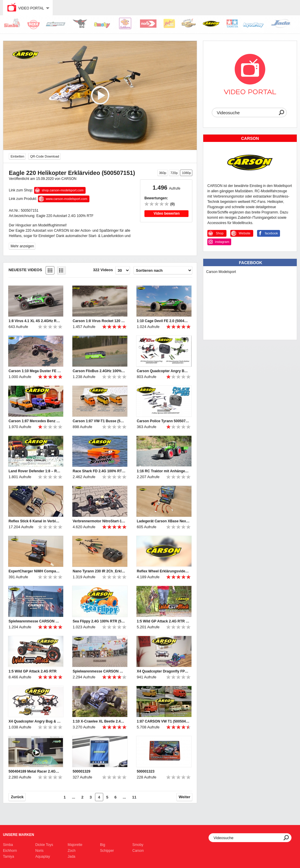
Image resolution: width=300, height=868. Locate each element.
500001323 (146, 771)
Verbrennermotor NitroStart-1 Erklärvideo (99, 521)
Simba (8, 845)
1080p (186, 173)
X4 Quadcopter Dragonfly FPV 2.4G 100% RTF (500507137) (163, 671)
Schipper (107, 851)
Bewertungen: (156, 198)
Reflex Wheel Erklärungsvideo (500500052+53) (163, 571)
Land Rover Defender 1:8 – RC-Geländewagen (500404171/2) (35, 471)
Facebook (250, 263)
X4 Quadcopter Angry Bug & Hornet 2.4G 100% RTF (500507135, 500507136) (35, 721)
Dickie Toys (44, 845)
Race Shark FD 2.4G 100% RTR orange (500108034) (99, 471)
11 (134, 797)
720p (174, 173)
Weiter (185, 797)
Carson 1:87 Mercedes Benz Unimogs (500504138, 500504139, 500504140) (35, 421)
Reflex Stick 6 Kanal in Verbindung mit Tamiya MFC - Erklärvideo (35, 521)
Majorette (75, 845)
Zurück (17, 797)
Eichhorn (10, 851)
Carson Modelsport (221, 272)
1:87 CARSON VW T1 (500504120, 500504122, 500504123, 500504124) (163, 721)
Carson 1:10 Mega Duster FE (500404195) (35, 371)
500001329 (81, 771)
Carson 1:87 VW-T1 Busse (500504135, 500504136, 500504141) (99, 421)
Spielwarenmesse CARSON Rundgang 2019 (99, 671)
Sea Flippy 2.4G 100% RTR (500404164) (99, 621)
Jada (71, 857)
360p (163, 173)
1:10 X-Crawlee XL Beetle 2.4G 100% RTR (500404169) (99, 721)
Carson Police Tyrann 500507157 (163, 421)
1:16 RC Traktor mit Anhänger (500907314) (163, 471)
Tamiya (9, 857)
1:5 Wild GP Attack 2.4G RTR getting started (163, 621)
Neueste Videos (25, 270)
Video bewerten (166, 213)
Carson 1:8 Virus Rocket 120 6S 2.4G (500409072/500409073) (99, 321)
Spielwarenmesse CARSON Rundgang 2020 (35, 621)
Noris (39, 851)
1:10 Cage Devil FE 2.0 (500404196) (163, 321)
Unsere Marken (19, 835)
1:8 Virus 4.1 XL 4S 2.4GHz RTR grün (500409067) (35, 321)
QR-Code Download (44, 156)
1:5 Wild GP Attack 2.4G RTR (32, 671)
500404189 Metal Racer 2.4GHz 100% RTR (35, 771)
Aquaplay (43, 857)
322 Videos (103, 270)
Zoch (72, 851)
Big (102, 845)
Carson (138, 851)
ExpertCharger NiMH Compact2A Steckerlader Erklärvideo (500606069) (35, 571)
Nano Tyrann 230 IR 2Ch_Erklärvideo (99, 571)
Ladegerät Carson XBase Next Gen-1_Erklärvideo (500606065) (163, 521)
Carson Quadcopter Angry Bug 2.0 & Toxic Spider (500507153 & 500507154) (163, 371)
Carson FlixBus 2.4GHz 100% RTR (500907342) (99, 371)
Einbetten (17, 156)
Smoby (138, 845)
